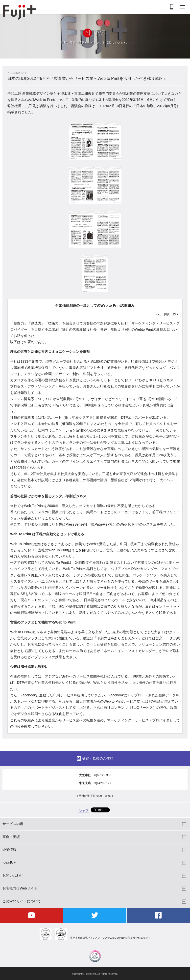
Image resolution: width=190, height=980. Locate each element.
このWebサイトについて (22, 901)
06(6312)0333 (102, 775)
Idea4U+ (9, 862)
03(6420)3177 (102, 783)
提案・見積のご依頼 (98, 758)
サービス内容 (13, 824)
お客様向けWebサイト (20, 888)
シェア (84, 811)
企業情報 (9, 850)
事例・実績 (11, 837)
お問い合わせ (13, 875)
